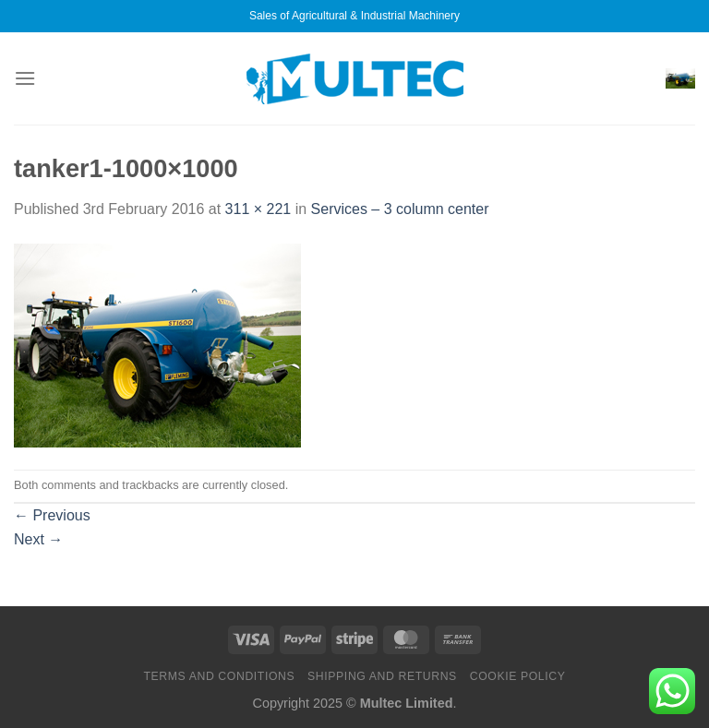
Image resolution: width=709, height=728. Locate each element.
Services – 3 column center (400, 209)
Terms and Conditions (219, 676)
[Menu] (25, 78)
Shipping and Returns (382, 676)
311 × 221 (258, 209)
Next (38, 539)
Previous (52, 515)
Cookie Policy (518, 676)
